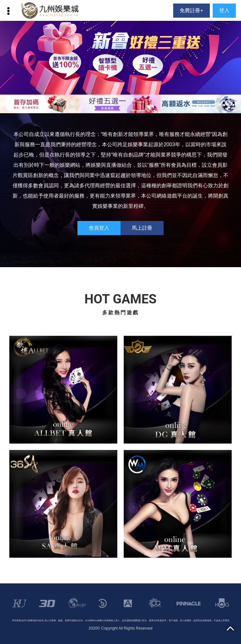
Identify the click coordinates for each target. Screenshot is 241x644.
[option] (121, 58)
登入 (224, 10)
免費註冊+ (191, 10)
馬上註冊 (142, 228)
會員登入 (99, 228)
